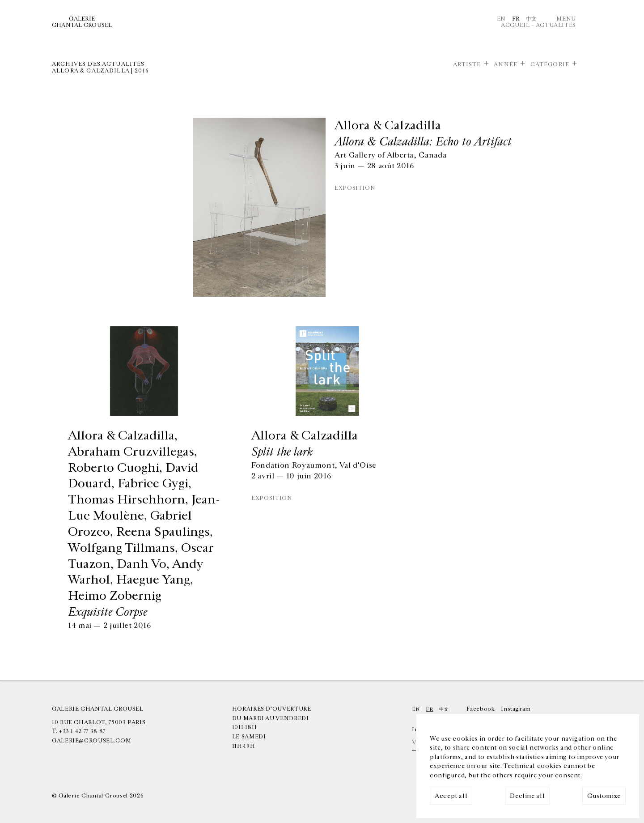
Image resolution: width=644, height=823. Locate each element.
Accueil (515, 25)
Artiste (467, 64)
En (501, 19)
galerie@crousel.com (91, 741)
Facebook (481, 709)
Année (506, 64)
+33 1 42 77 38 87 (82, 731)
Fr (516, 19)
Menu (566, 19)
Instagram (516, 709)
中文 (532, 19)
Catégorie (550, 64)
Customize (604, 796)
